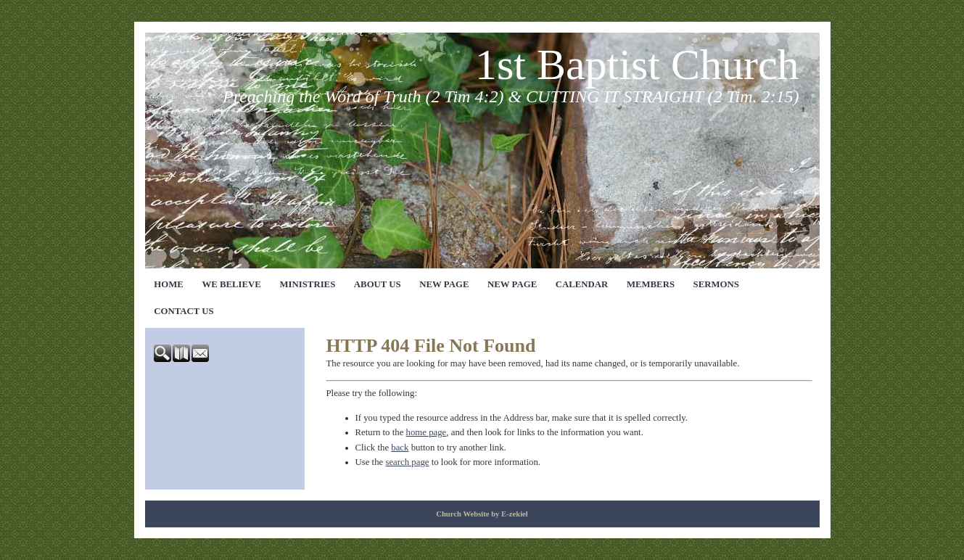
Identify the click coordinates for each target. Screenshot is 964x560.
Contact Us (184, 311)
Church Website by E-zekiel (482, 514)
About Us (378, 284)
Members (651, 284)
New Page (444, 284)
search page (407, 462)
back (400, 448)
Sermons (716, 284)
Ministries (307, 284)
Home (169, 284)
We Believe (231, 284)
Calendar (582, 284)
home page (427, 432)
